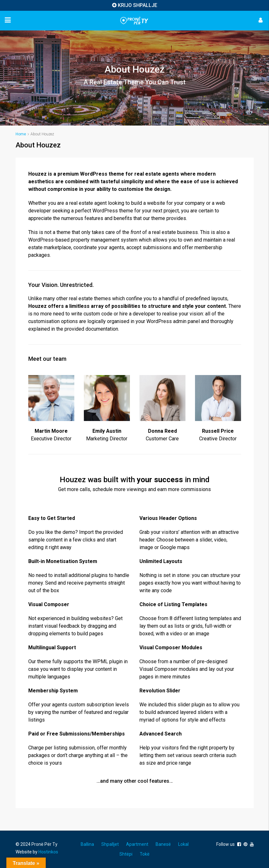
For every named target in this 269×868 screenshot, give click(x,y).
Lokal (183, 844)
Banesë (163, 844)
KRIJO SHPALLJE (138, 5)
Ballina (87, 844)
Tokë (145, 854)
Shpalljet (110, 844)
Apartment (137, 844)
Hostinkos (48, 852)
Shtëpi (126, 854)
